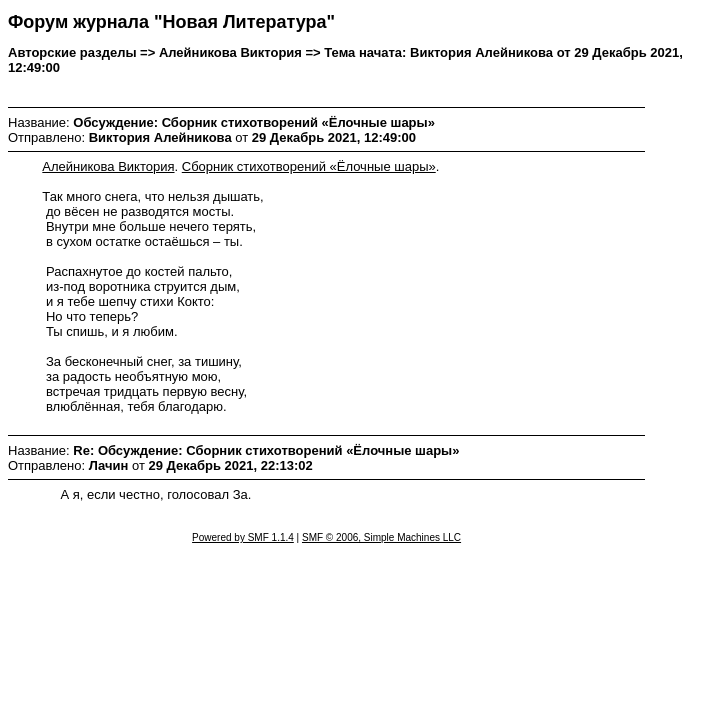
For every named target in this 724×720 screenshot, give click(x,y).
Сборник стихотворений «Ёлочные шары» (309, 166)
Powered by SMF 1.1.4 (243, 537)
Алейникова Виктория (108, 166)
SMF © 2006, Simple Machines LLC (381, 537)
